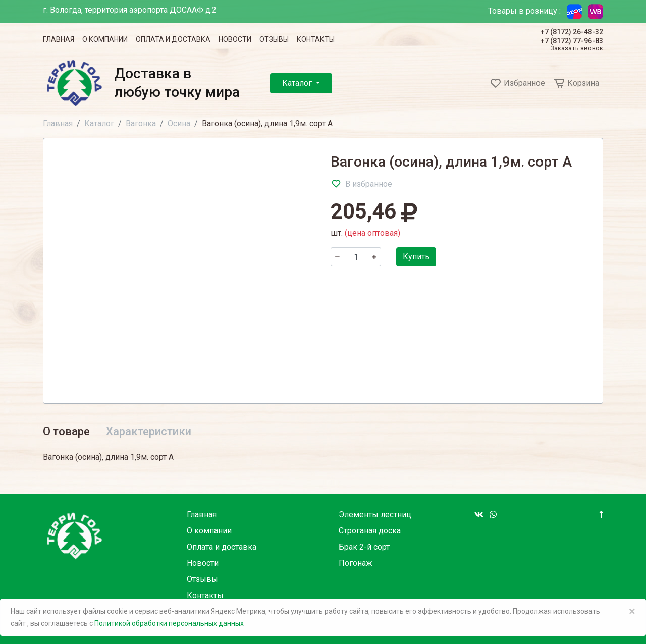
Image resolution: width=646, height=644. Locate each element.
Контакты (316, 39)
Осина (179, 123)
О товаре (66, 431)
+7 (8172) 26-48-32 (572, 32)
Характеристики (149, 431)
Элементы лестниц (375, 515)
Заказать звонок (577, 49)
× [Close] (632, 611)
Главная (59, 39)
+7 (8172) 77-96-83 (572, 41)
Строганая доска (370, 531)
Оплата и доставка (173, 39)
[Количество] (356, 257)
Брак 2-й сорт (364, 547)
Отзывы (274, 39)
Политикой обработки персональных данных (169, 623)
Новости (235, 39)
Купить (416, 257)
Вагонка (141, 123)
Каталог (298, 83)
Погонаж (356, 563)
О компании (105, 39)
